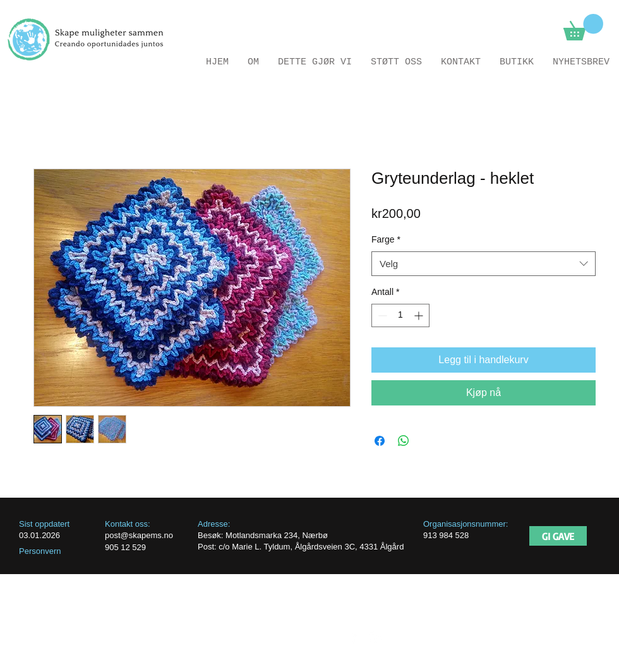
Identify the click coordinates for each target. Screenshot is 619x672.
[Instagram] (376, 637)
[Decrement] (381, 315)
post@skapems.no (139, 535)
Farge (386, 239)
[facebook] (354, 637)
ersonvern (43, 551)
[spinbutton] (400, 315)
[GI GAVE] (558, 536)
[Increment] (420, 315)
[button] (583, 27)
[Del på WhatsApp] (404, 441)
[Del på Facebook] (380, 441)
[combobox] (484, 264)
